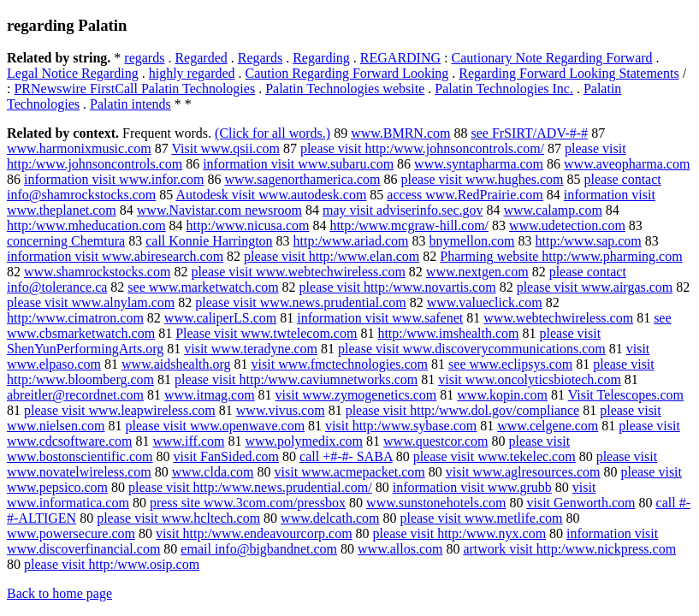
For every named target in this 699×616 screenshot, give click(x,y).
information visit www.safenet (380, 318)
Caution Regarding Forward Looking (347, 73)
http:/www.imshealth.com (448, 333)
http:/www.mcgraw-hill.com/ (409, 225)
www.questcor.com (436, 441)
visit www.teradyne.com (251, 349)
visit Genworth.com (581, 503)
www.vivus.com (281, 410)
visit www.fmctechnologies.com (340, 364)
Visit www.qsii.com (225, 148)
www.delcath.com (330, 518)
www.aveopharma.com (627, 164)
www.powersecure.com (71, 533)
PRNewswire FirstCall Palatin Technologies (134, 89)
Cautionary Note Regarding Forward (552, 58)
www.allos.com (400, 549)
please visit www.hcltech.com (178, 518)
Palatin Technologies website (345, 89)
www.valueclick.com (485, 302)
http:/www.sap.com (589, 241)
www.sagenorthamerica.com (303, 179)
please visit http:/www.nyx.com (460, 533)
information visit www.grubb (472, 487)
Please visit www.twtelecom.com (266, 333)
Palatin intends (130, 104)
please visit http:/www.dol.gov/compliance (463, 410)
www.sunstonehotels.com (436, 503)
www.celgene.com (548, 426)
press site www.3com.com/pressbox (248, 503)
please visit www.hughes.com (483, 179)
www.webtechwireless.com (558, 318)
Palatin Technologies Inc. (504, 89)
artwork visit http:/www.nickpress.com (569, 549)
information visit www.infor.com (114, 179)
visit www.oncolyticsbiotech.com (530, 379)
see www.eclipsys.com (510, 364)
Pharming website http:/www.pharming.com (561, 256)
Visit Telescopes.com (626, 395)
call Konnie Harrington (209, 241)
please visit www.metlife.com (481, 518)
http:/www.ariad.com (351, 241)
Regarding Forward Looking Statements (569, 73)
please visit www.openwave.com (216, 426)
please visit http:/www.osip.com (112, 564)
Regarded (201, 58)
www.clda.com (213, 472)
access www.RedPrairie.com (465, 195)
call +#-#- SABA (346, 456)
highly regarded (192, 73)
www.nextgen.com (477, 272)
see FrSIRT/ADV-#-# (529, 133)
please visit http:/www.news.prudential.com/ (250, 487)
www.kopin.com (502, 395)
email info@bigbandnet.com (259, 549)
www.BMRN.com (400, 133)
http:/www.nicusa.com (248, 225)
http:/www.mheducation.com (86, 225)
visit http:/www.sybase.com (401, 426)
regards (144, 58)
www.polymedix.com (304, 441)
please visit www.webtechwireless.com (298, 272)
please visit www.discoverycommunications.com (472, 349)
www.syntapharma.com (479, 164)
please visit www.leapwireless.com (120, 410)
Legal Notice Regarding (73, 73)
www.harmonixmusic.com (79, 148)
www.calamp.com (552, 210)
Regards (260, 58)
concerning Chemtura (66, 241)
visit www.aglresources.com (523, 472)
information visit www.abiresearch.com (115, 256)
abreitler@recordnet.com (75, 395)
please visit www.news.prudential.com (300, 302)
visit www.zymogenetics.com (356, 395)
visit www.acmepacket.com (350, 472)
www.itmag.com (210, 395)
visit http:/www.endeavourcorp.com (254, 533)
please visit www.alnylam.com (91, 302)
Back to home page (59, 593)
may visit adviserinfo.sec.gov (403, 210)
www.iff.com (188, 441)
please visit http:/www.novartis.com (398, 287)
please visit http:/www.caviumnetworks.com (296, 379)
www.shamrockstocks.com (97, 272)
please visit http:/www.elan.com (332, 256)
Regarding (321, 58)
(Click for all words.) (272, 133)
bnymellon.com (472, 241)
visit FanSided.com (226, 456)
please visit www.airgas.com (595, 287)
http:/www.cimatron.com (75, 318)
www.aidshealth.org (176, 364)
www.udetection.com (567, 225)
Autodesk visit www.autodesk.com (271, 195)
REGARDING (400, 58)
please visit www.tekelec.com (495, 456)
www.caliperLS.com (220, 318)
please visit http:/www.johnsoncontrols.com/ (422, 148)
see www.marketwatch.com (203, 287)
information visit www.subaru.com (298, 164)
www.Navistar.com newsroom (219, 210)
